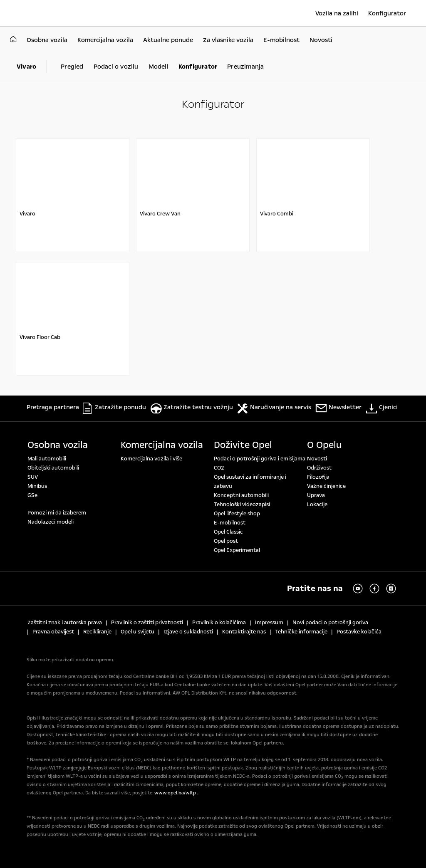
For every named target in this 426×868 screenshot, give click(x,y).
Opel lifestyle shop (237, 514)
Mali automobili (47, 459)
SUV (33, 477)
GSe (32, 495)
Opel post (226, 541)
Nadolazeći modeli (51, 522)
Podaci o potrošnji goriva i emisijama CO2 (260, 463)
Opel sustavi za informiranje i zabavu (250, 482)
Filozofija (318, 477)
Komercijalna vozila (162, 445)
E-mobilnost (230, 523)
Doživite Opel (243, 445)
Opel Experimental (237, 550)
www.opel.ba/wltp (175, 793)
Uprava (316, 495)
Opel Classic (228, 532)
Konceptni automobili (241, 495)
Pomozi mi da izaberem (57, 513)
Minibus (37, 486)
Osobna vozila (58, 445)
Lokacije (317, 504)
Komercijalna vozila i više (151, 459)
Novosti (317, 459)
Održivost (319, 468)
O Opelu (324, 445)
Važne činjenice (326, 486)
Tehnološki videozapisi (242, 504)
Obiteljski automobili (53, 468)
